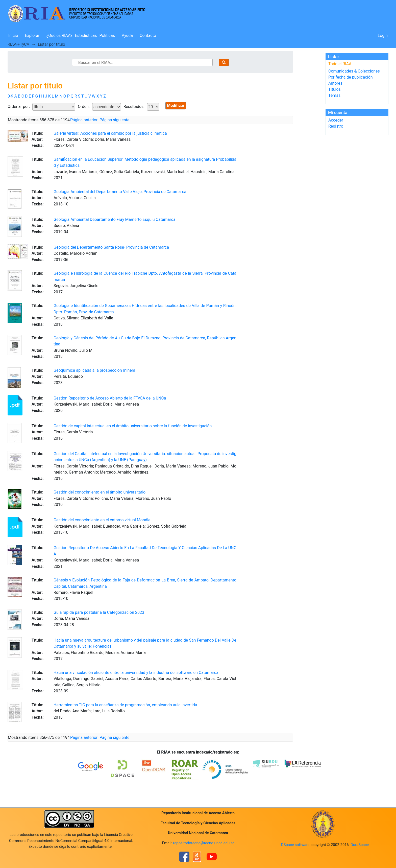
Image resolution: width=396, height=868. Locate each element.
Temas (334, 95)
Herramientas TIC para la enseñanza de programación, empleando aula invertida (125, 705)
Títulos (335, 89)
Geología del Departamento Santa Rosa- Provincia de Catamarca (111, 247)
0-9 (10, 96)
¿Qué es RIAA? (59, 36)
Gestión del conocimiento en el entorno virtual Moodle (102, 520)
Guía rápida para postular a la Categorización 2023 (99, 612)
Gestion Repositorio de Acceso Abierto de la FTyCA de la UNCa (110, 398)
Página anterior (84, 120)
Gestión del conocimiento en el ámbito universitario (100, 492)
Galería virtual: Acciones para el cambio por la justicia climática (110, 133)
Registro (336, 126)
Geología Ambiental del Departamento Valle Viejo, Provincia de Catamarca (120, 192)
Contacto (148, 36)
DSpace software (295, 845)
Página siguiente (114, 120)
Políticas (107, 36)
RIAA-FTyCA (18, 44)
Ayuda (127, 36)
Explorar (32, 36)
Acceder (336, 120)
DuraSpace (360, 845)
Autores (335, 83)
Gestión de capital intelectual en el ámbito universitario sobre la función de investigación (133, 426)
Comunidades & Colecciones (354, 71)
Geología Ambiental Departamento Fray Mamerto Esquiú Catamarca (115, 219)
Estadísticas (86, 36)
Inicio (13, 36)
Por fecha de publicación (351, 77)
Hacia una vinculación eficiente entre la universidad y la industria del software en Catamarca (136, 673)
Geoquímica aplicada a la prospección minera (94, 370)
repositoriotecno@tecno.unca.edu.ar (204, 843)
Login (383, 36)
